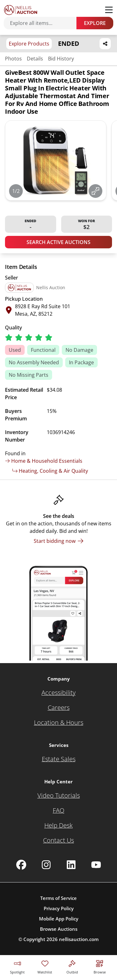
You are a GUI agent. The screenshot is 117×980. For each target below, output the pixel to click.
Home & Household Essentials (44, 461)
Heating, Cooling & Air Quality (50, 471)
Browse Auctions (59, 929)
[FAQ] (58, 810)
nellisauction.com (79, 939)
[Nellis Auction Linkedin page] (71, 865)
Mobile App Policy (59, 919)
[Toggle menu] (109, 10)
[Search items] (43, 23)
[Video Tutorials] (59, 796)
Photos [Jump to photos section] (13, 59)
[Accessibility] (58, 693)
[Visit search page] (100, 966)
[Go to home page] (21, 10)
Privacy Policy (59, 908)
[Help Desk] (58, 825)
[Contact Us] (58, 840)
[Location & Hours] (59, 723)
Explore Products (29, 44)
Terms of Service (58, 898)
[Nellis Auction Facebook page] (21, 865)
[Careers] (59, 708)
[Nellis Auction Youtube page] (96, 865)
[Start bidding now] (59, 541)
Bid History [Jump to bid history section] (61, 59)
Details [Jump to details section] (35, 59)
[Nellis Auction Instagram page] (46, 865)
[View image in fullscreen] (95, 191)
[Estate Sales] (59, 759)
